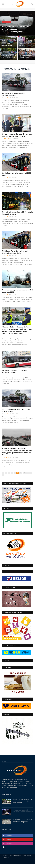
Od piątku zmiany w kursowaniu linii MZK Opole (16, 178)
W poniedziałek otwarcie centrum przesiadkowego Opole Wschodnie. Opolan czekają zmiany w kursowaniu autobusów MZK (17, 455)
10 (21, 477)
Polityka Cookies (27, 860)
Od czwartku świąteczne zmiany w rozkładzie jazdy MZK (14, 98)
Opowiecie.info (6, 143)
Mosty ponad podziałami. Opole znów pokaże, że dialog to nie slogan (23, 815)
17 (31, 477)
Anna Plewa (6, 102)
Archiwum (6, 860)
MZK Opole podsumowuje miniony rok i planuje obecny (16, 414)
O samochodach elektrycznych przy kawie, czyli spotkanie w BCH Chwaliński (17, 139)
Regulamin (6, 861)
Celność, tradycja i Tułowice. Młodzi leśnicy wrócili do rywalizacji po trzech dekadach (22, 805)
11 (24, 477)
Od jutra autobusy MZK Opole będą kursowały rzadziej (15, 375)
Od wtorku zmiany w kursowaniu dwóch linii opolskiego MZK (17, 295)
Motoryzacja (7, 26)
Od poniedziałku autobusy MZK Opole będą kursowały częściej (17, 217)
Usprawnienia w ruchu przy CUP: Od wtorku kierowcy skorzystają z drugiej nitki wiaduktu (23, 825)
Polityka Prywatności (15, 860)
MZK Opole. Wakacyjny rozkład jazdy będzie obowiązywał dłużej (15, 256)
